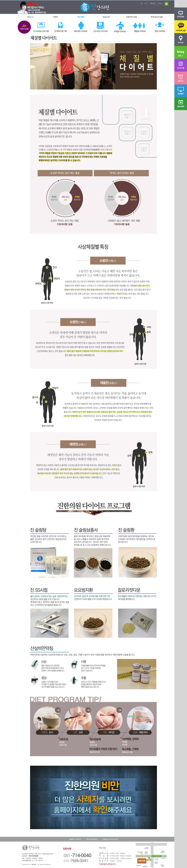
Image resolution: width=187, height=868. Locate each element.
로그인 (146, 3)
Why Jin (30, 17)
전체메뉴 (160, 3)
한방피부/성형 (131, 17)
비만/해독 (81, 17)
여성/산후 (106, 17)
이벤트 (56, 17)
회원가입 (153, 3)
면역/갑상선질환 (157, 17)
